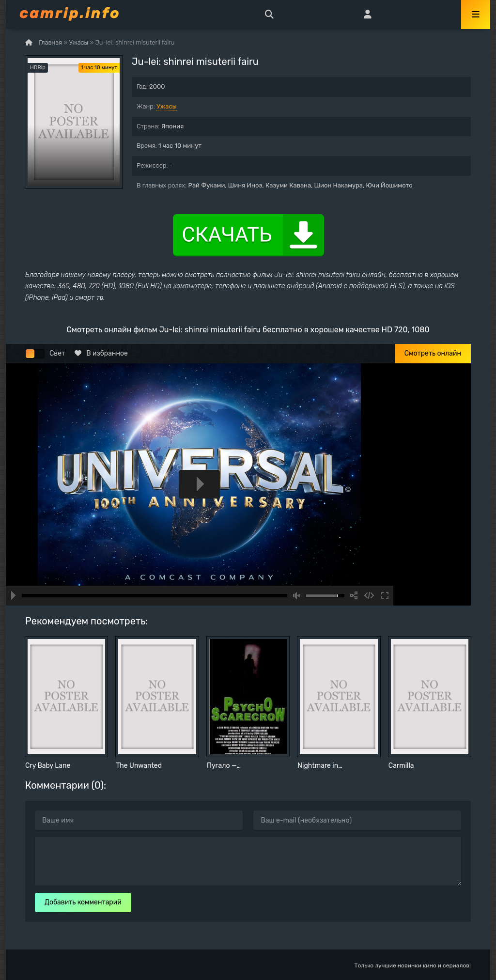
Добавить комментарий (83, 902)
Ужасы (167, 106)
